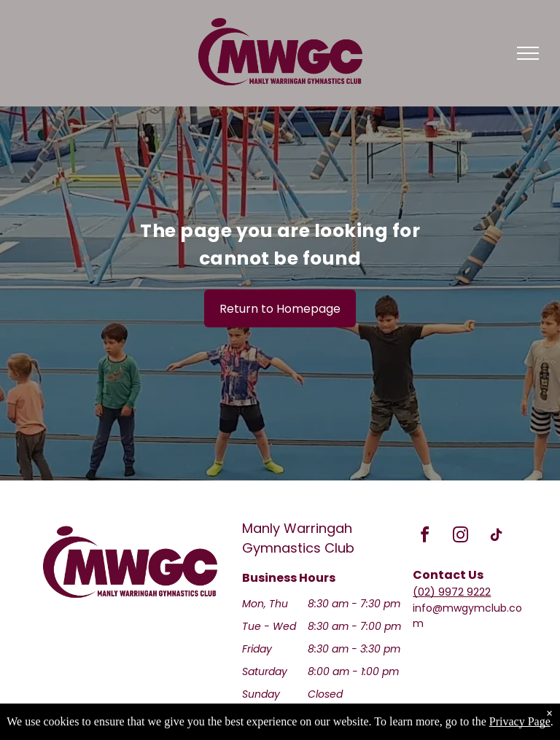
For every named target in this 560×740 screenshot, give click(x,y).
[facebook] (424, 537)
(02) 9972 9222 (452, 592)
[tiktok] (496, 537)
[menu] (528, 53)
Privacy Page (520, 721)
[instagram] (460, 537)
